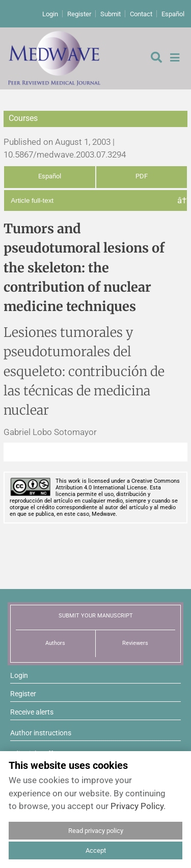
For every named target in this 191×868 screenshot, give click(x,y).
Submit (111, 14)
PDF (142, 176)
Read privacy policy (96, 831)
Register (79, 14)
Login (50, 14)
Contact (141, 14)
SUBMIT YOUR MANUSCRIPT (96, 616)
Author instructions (41, 733)
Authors (55, 643)
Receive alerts (32, 712)
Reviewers (135, 643)
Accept (96, 850)
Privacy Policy (137, 806)
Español (173, 14)
